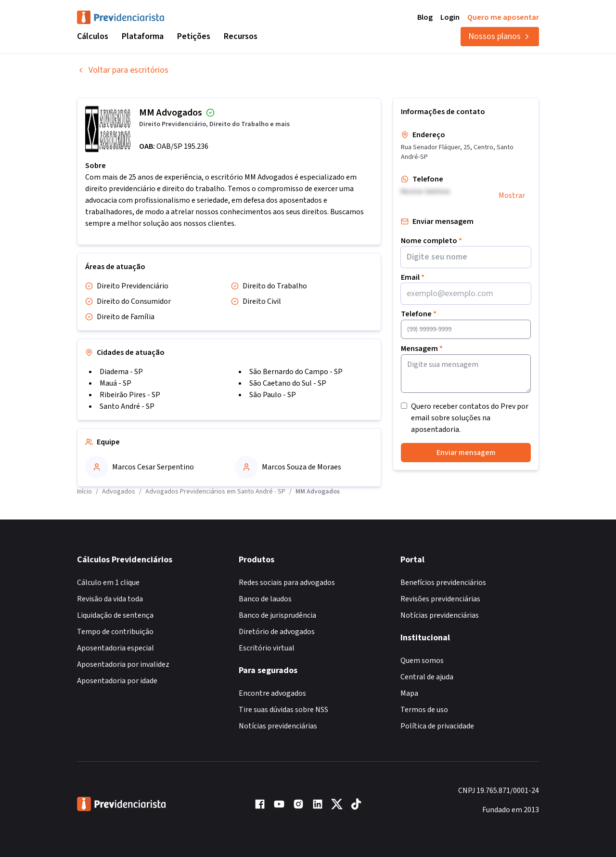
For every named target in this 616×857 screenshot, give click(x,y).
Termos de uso (424, 710)
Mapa (409, 693)
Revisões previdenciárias (440, 599)
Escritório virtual (267, 648)
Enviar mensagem (466, 453)
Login (450, 17)
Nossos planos (500, 36)
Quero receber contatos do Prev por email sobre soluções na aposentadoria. (470, 418)
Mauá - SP (115, 383)
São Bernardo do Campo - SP (296, 372)
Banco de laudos (265, 599)
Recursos (241, 36)
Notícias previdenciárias (278, 726)
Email (413, 277)
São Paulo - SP (273, 395)
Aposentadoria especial (115, 648)
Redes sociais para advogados (287, 583)
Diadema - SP (121, 372)
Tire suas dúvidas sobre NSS (283, 710)
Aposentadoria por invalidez (123, 664)
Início (84, 492)
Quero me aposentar (503, 17)
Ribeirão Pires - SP (130, 395)
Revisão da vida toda (110, 599)
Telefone (419, 314)
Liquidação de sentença (115, 615)
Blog (425, 17)
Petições (194, 36)
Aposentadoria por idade (117, 681)
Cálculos (93, 36)
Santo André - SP (127, 406)
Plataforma (143, 36)
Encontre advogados (272, 693)
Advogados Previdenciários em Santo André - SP (215, 492)
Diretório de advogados (277, 632)
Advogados (119, 492)
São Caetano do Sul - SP (288, 383)
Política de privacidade (437, 726)
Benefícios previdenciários (443, 583)
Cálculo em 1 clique (108, 583)
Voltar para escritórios (123, 70)
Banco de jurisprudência (277, 615)
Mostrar (512, 195)
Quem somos (422, 661)
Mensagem (422, 349)
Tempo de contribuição (115, 632)
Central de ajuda (427, 677)
